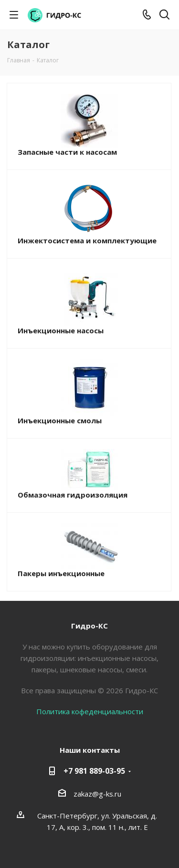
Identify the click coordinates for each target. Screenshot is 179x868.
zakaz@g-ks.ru (97, 794)
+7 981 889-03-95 (94, 771)
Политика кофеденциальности (90, 711)
